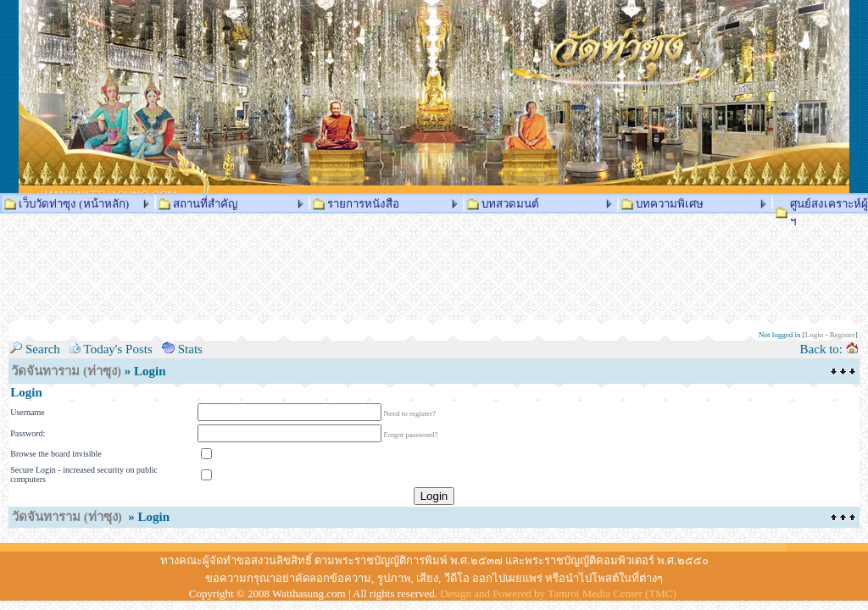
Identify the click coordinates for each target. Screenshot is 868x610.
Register (843, 335)
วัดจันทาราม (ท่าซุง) (66, 371)
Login (815, 335)
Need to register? (410, 413)
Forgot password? (411, 435)
